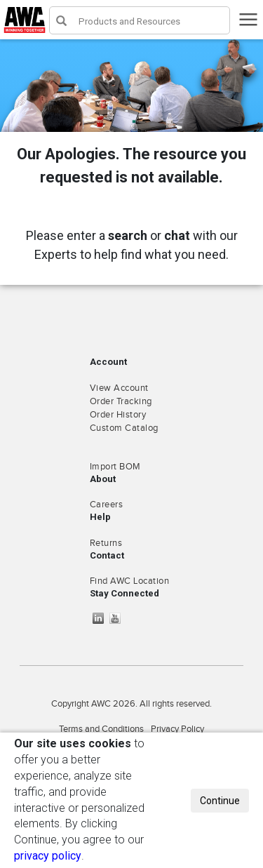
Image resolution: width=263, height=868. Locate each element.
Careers (107, 505)
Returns (106, 543)
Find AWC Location (130, 581)
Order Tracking (121, 401)
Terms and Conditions (101, 729)
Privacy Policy (177, 729)
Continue (220, 801)
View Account (119, 388)
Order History (118, 415)
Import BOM (115, 467)
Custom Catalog (124, 428)
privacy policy (48, 856)
